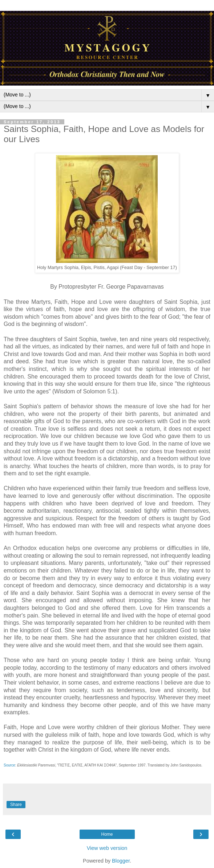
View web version (107, 848)
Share (16, 805)
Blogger (121, 861)
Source (9, 765)
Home (107, 834)
